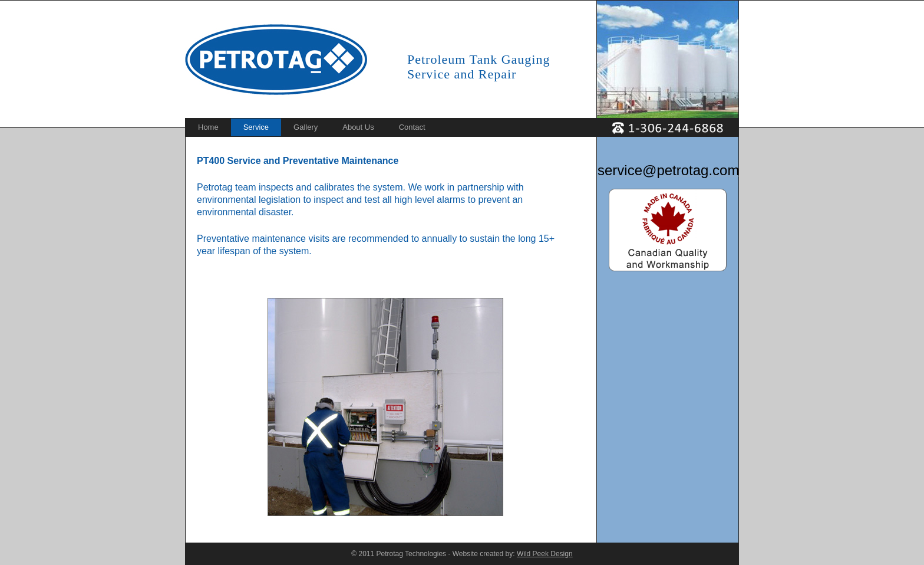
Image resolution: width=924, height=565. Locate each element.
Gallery (306, 127)
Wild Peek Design (545, 554)
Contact (412, 127)
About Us (358, 127)
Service (256, 127)
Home (208, 127)
